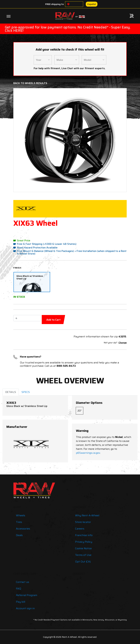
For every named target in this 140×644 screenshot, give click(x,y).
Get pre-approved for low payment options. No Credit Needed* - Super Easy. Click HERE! (68, 29)
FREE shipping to (54, 4)
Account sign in (25, 608)
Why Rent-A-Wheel (87, 515)
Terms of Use (83, 555)
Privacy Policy (84, 542)
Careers (80, 529)
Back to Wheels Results (30, 83)
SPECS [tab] (26, 392)
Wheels (21, 515)
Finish (17, 268)
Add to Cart (53, 320)
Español (92, 4)
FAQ (18, 589)
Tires (19, 522)
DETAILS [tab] (11, 392)
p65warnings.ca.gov (88, 453)
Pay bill (21, 602)
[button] (25, 140)
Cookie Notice (83, 548)
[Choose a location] (68, 4)
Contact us (23, 582)
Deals (19, 535)
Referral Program (27, 595)
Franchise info (84, 535)
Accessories (23, 529)
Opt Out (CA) (83, 562)
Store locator (83, 522)
